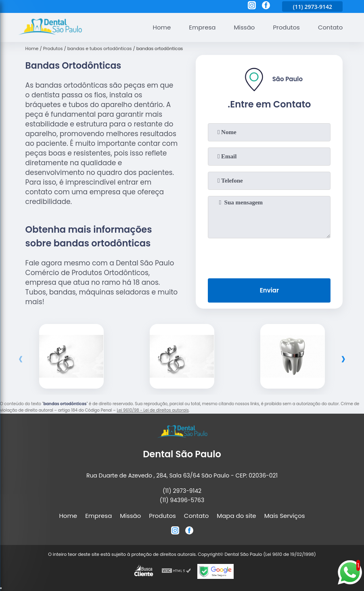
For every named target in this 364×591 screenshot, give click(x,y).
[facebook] (266, 6)
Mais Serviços (285, 516)
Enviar (269, 290)
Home (162, 27)
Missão (244, 27)
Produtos (286, 27)
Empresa (202, 27)
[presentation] (269, 257)
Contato (330, 27)
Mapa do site (236, 516)
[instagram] (252, 6)
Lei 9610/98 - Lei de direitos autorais (153, 410)
